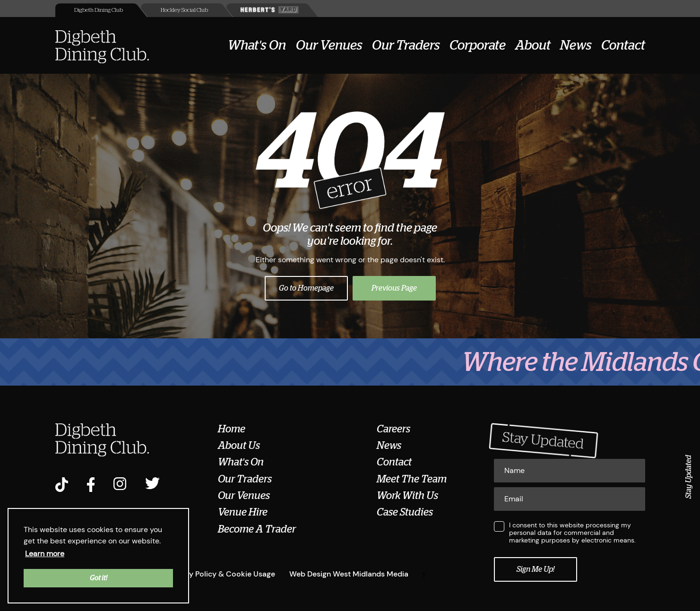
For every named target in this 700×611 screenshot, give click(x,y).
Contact (623, 45)
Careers (393, 429)
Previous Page (394, 288)
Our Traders (406, 45)
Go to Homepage (306, 288)
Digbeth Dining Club (99, 10)
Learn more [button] (45, 554)
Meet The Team (412, 479)
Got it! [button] (99, 578)
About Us (239, 446)
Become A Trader (257, 529)
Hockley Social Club (184, 10)
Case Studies (405, 512)
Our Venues (329, 45)
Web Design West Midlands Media (349, 574)
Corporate (478, 45)
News (576, 45)
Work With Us (407, 496)
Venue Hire (243, 512)
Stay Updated (689, 477)
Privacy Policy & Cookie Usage (221, 574)
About (533, 45)
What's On (257, 45)
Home (232, 429)
